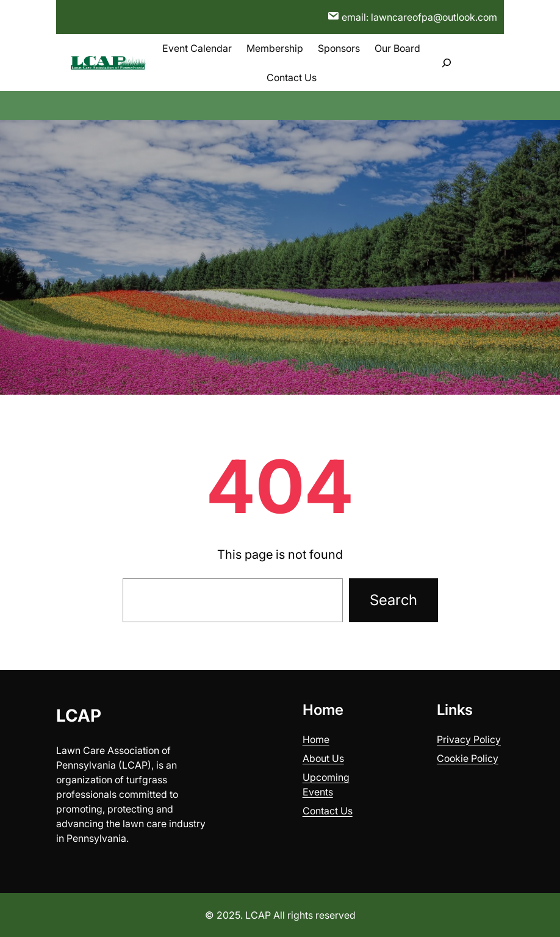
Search (393, 600)
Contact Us (328, 811)
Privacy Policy (469, 739)
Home (316, 739)
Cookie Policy (468, 758)
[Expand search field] (447, 63)
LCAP (79, 716)
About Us (323, 758)
